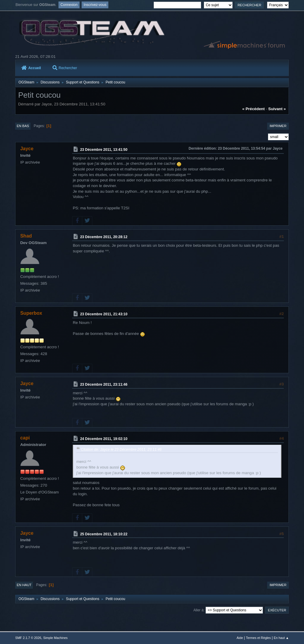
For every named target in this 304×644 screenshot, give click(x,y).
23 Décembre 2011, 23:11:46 (104, 384)
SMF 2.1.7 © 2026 (28, 638)
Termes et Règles (258, 638)
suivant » (277, 109)
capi (25, 438)
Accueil (31, 68)
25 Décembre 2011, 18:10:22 (104, 534)
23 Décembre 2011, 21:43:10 (104, 314)
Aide (240, 638)
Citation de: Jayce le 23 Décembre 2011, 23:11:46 (121, 450)
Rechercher (65, 68)
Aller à (198, 610)
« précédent (254, 109)
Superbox (31, 313)
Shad (26, 236)
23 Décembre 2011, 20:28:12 (104, 237)
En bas (23, 126)
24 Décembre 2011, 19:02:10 (104, 439)
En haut (24, 585)
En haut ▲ (281, 638)
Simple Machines (56, 638)
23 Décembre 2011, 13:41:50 (104, 150)
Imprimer (278, 126)
